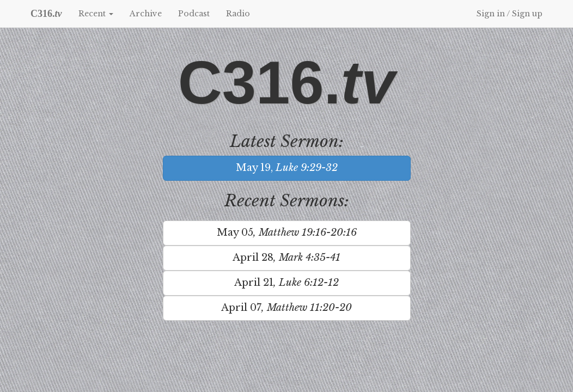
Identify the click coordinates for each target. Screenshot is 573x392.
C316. (46, 14)
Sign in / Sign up (510, 14)
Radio (238, 14)
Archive (146, 14)
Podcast (194, 14)
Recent (96, 14)
